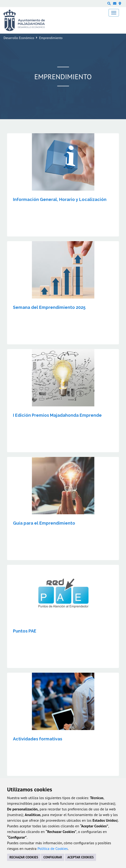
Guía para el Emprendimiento (44, 523)
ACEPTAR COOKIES (81, 857)
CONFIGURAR (53, 857)
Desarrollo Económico (19, 38)
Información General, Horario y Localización (60, 199)
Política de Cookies (53, 848)
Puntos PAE (25, 631)
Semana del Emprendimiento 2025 (49, 307)
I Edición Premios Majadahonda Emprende (57, 415)
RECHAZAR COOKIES (24, 857)
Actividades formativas (38, 739)
